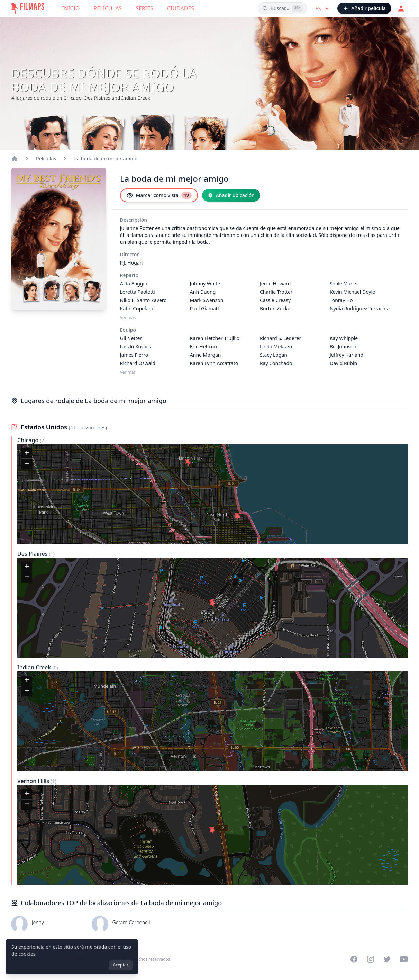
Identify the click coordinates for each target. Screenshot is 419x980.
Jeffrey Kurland (347, 355)
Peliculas (46, 158)
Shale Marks (344, 283)
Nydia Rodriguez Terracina (360, 308)
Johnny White (205, 283)
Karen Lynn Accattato (214, 363)
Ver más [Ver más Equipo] (128, 372)
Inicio (71, 8)
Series (144, 8)
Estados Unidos (45, 427)
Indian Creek (35, 667)
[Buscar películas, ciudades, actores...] (283, 8)
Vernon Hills (34, 781)
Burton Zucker (276, 308)
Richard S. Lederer (280, 338)
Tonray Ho (341, 300)
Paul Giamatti (205, 308)
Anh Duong (203, 292)
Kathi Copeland (137, 308)
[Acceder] (401, 8)
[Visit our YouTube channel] (404, 959)
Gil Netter (131, 338)
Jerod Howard (275, 283)
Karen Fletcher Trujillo (215, 338)
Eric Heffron (203, 346)
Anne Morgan (206, 355)
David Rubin (343, 363)
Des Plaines (33, 554)
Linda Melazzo (276, 346)
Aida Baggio (134, 283)
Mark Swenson (207, 300)
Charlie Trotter (276, 292)
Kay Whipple (344, 338)
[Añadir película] (364, 8)
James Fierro (134, 355)
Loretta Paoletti (138, 292)
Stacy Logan (274, 355)
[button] (188, 463)
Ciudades (181, 8)
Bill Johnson (343, 346)
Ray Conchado (276, 363)
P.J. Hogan (131, 263)
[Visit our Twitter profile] (387, 959)
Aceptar (121, 965)
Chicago (29, 440)
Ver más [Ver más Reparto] (128, 318)
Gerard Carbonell (131, 922)
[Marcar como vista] (159, 195)
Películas (108, 8)
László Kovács (135, 346)
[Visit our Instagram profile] (371, 959)
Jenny (38, 922)
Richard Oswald (138, 363)
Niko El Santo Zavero (143, 300)
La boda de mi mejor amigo (106, 158)
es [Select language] (323, 9)
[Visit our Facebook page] (354, 959)
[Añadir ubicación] (231, 195)
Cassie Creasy (275, 300)
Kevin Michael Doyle (352, 292)
